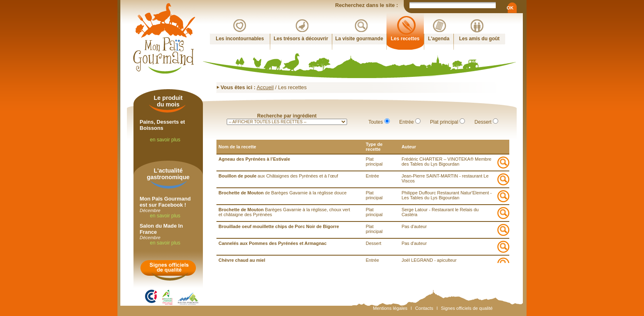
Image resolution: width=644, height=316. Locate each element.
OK (510, 8)
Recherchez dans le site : (367, 5)
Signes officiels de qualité (467, 308)
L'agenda (439, 39)
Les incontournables (240, 39)
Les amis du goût (480, 39)
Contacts (424, 308)
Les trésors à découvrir (301, 39)
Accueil (265, 87)
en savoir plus (165, 140)
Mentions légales (390, 308)
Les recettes (405, 39)
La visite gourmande (359, 39)
